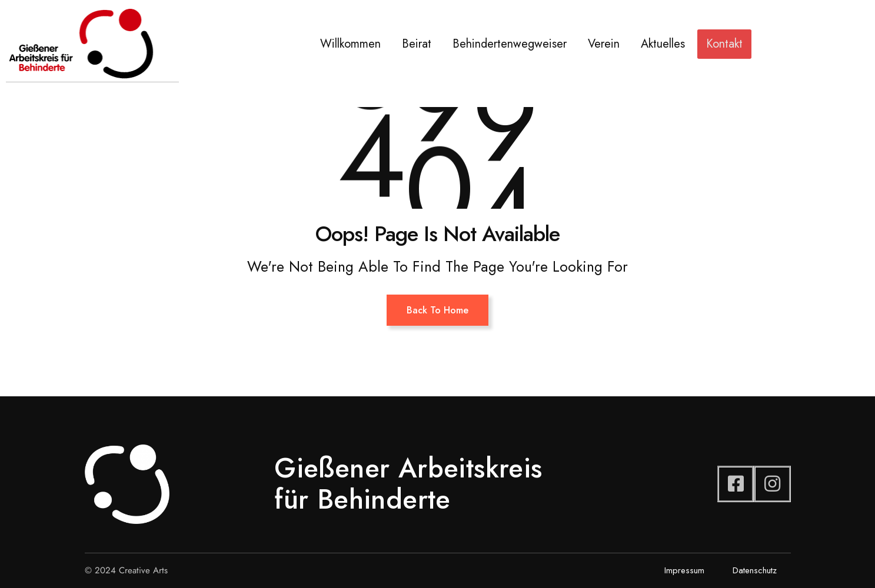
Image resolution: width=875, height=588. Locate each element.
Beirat (417, 44)
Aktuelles (663, 44)
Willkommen (350, 44)
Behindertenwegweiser (510, 44)
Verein (604, 44)
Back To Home (437, 310)
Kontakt (724, 44)
